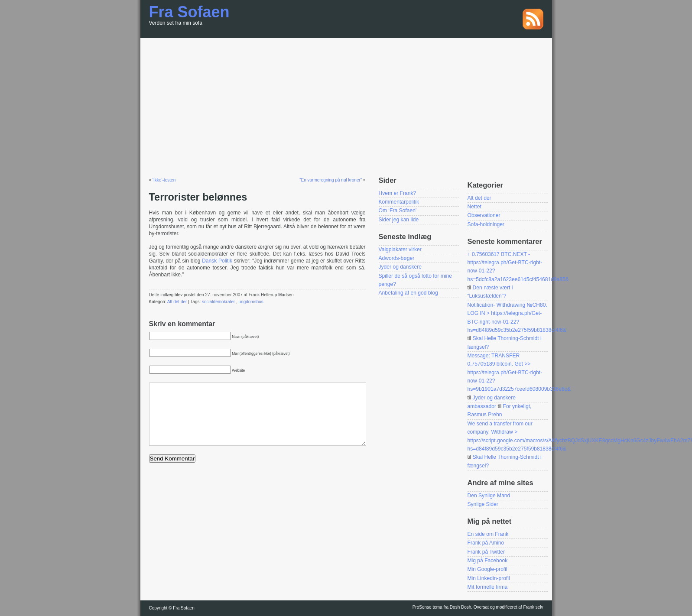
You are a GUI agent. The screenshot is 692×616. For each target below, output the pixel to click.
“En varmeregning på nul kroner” (331, 180)
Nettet (474, 207)
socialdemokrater (218, 302)
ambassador (482, 406)
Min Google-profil (487, 569)
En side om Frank (488, 534)
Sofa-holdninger (486, 224)
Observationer (484, 215)
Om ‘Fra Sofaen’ (398, 211)
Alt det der (177, 302)
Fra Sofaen (189, 12)
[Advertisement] (346, 103)
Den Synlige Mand (489, 496)
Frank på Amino (486, 543)
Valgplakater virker (400, 250)
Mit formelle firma (488, 587)
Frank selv (533, 607)
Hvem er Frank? (398, 193)
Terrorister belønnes (198, 197)
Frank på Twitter (486, 552)
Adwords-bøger (397, 258)
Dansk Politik (217, 261)
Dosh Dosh (460, 607)
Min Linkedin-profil (489, 578)
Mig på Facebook (488, 561)
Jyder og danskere (400, 267)
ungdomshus (251, 302)
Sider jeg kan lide (399, 220)
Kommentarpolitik (399, 202)
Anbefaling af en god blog (408, 293)
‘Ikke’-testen (164, 180)
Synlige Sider (483, 504)
